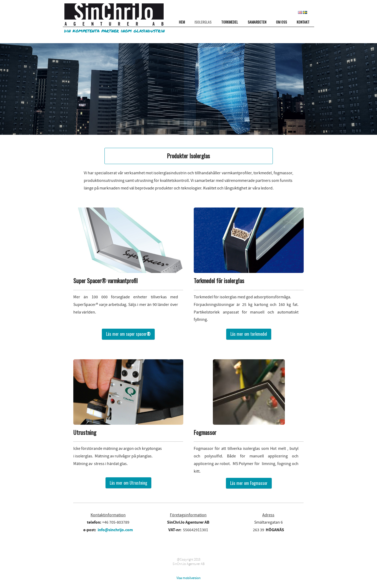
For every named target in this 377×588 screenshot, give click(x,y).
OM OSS (281, 22)
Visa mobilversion (188, 578)
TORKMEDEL (230, 22)
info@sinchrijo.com (115, 530)
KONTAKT (303, 22)
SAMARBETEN (257, 22)
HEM (182, 22)
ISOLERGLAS (203, 22)
